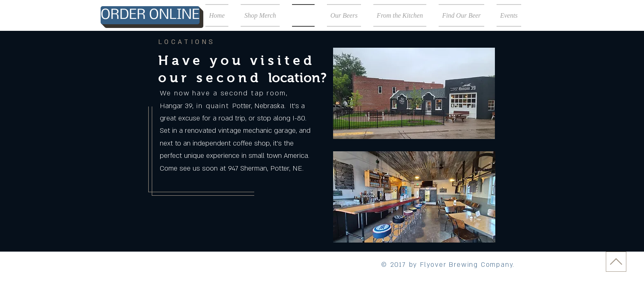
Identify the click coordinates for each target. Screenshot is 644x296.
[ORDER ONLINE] (150, 15)
